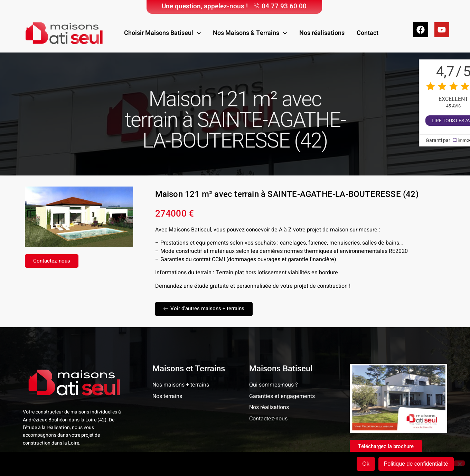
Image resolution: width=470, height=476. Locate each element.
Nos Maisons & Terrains (250, 33)
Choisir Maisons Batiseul (163, 33)
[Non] (459, 463)
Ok (366, 464)
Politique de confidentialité (416, 464)
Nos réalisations (322, 33)
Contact (368, 33)
